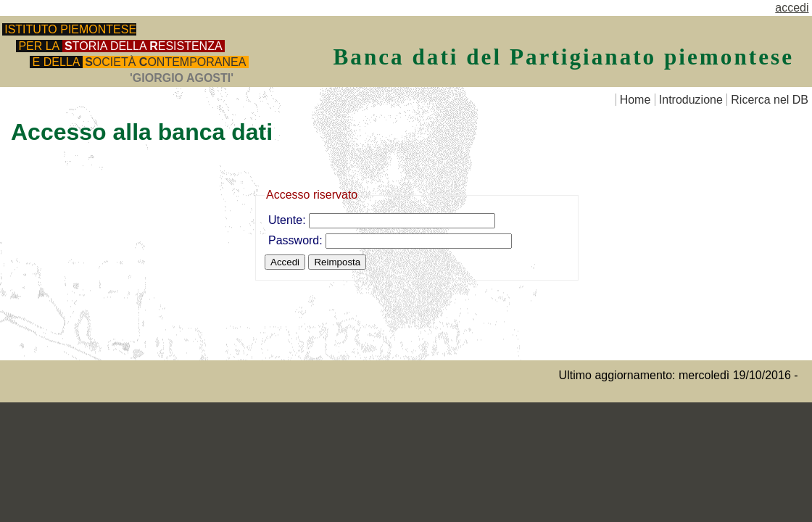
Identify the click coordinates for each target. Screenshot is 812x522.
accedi (792, 8)
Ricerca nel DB (770, 100)
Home (635, 100)
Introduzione (691, 100)
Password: (297, 240)
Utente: (289, 220)
